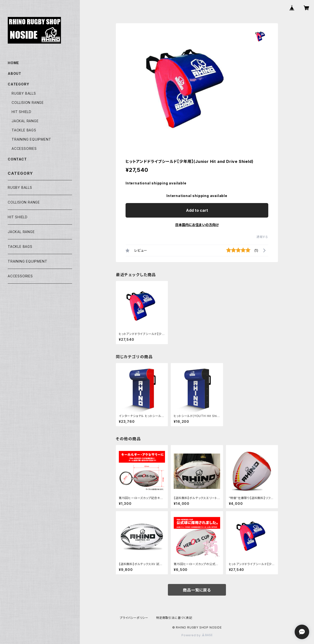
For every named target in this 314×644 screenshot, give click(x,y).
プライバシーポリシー (134, 618)
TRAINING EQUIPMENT (31, 139)
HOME (13, 63)
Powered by (197, 635)
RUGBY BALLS (24, 93)
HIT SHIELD (22, 112)
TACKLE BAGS (24, 130)
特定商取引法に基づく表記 (174, 618)
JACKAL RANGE (25, 121)
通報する (262, 237)
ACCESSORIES (24, 148)
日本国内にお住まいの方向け (197, 225)
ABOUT (15, 73)
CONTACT (17, 159)
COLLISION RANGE (28, 102)
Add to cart (197, 210)
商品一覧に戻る (197, 590)
